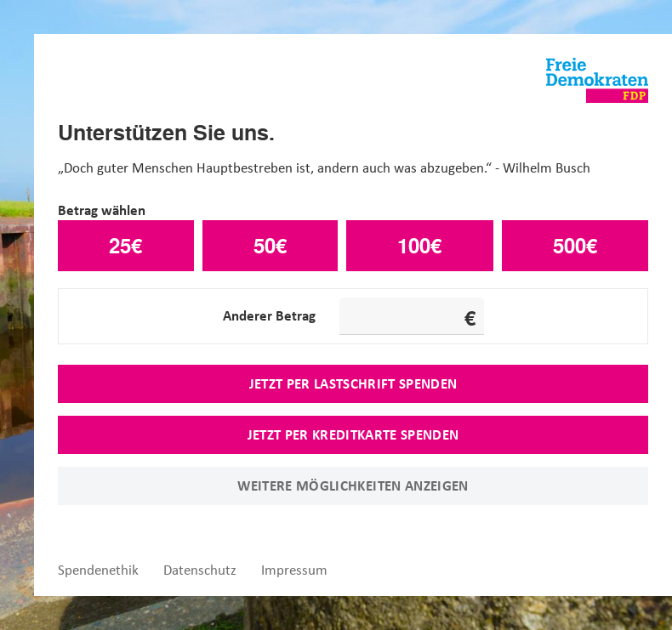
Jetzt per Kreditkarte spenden (353, 434)
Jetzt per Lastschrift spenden (353, 383)
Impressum (294, 570)
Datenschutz (200, 570)
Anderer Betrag (269, 315)
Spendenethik (98, 570)
